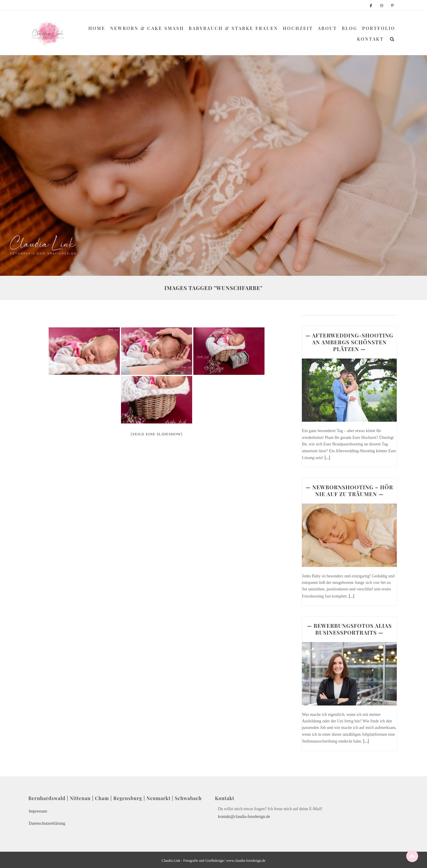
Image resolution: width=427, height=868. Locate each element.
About (328, 28)
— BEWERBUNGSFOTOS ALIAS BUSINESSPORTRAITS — (349, 629)
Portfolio (379, 28)
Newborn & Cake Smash (147, 28)
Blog (350, 28)
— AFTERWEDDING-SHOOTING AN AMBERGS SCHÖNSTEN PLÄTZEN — (349, 342)
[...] (327, 457)
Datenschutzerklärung (47, 823)
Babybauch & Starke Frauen (234, 28)
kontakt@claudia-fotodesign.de (244, 817)
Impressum (38, 811)
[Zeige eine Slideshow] (157, 434)
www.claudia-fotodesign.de (246, 861)
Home (97, 28)
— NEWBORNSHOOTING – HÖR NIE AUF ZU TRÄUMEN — (349, 491)
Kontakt (370, 39)
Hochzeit (298, 28)
